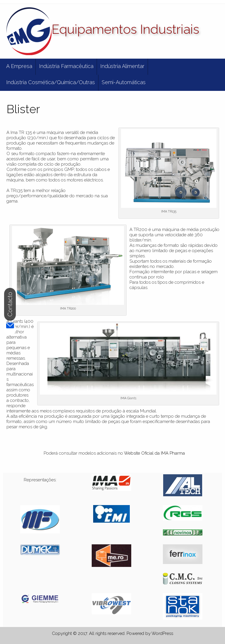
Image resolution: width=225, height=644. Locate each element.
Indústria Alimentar (122, 66)
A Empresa (19, 66)
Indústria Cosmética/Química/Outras (51, 82)
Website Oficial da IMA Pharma (154, 453)
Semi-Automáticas (124, 82)
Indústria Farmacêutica (66, 66)
